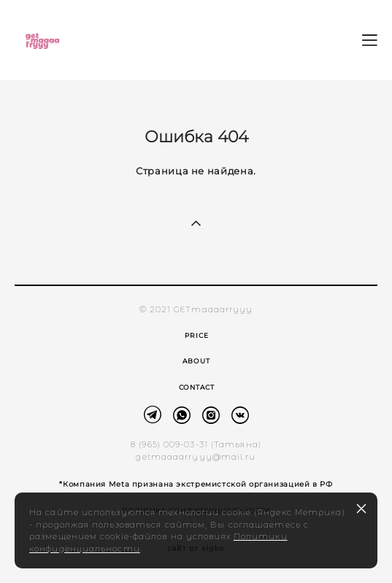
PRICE (197, 335)
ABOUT (196, 361)
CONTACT (197, 387)
